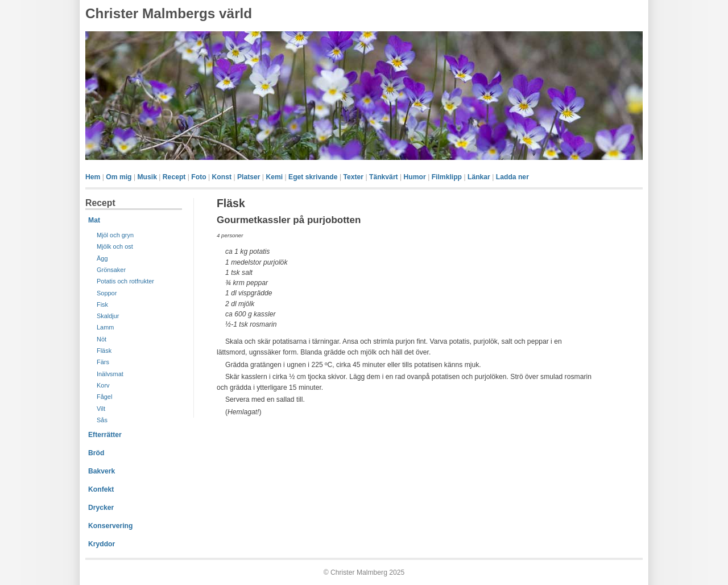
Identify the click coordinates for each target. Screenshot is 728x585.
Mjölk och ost (115, 246)
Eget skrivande (313, 177)
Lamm (105, 327)
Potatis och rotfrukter (125, 281)
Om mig (119, 177)
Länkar (479, 177)
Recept (174, 177)
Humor (415, 177)
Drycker (101, 508)
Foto (198, 177)
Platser (249, 177)
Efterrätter (105, 435)
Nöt (102, 339)
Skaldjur (108, 316)
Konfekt (101, 489)
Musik (147, 177)
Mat (94, 220)
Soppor (107, 293)
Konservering (110, 526)
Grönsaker (111, 270)
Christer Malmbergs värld (169, 13)
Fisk (102, 304)
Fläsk (104, 351)
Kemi (274, 177)
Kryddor (102, 544)
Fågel (104, 397)
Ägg (102, 258)
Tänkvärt (384, 177)
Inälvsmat (110, 374)
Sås (102, 420)
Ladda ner (512, 177)
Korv (103, 385)
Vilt (101, 409)
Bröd (96, 453)
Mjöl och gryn (115, 235)
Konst (222, 177)
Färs (103, 362)
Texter (353, 177)
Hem (93, 177)
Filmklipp (447, 177)
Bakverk (102, 471)
